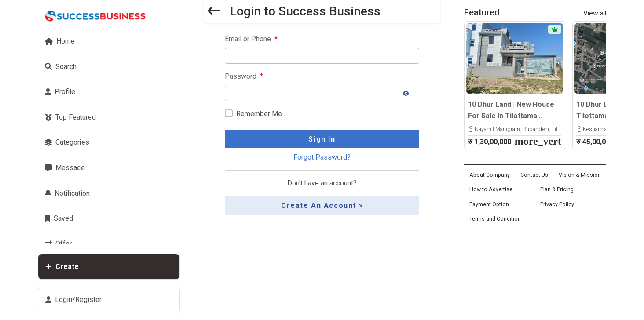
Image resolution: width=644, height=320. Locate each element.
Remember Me (259, 114)
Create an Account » (322, 205)
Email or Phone (251, 39)
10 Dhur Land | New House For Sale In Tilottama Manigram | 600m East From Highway (514, 111)
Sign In (322, 139)
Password (244, 76)
